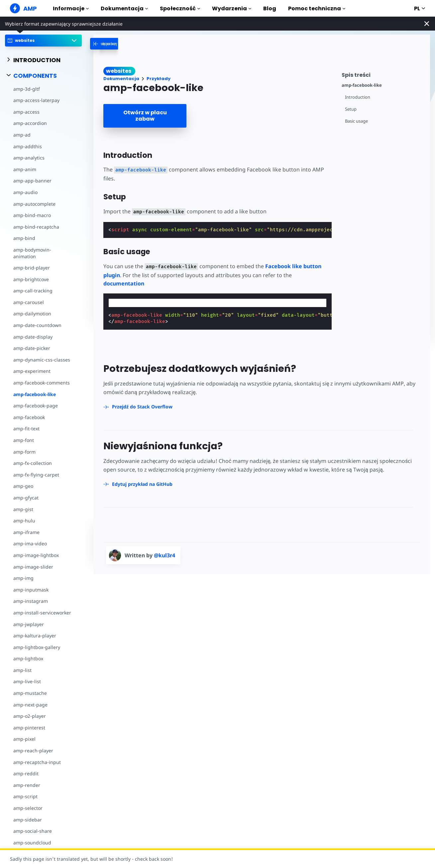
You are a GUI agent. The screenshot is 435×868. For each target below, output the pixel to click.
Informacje (71, 8)
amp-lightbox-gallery (37, 647)
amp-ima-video (30, 543)
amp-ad (22, 135)
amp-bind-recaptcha (36, 227)
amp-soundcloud (32, 843)
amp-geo (23, 486)
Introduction (358, 97)
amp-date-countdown (37, 325)
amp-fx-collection (33, 463)
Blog (270, 8)
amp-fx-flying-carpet (36, 475)
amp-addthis (28, 146)
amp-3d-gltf (27, 89)
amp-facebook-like (35, 394)
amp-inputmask (31, 590)
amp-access (26, 112)
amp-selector (28, 808)
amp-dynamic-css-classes (42, 360)
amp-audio (25, 192)
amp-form (24, 452)
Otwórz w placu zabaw (145, 116)
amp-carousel (29, 302)
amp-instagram (31, 601)
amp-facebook (29, 417)
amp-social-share (33, 831)
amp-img (23, 578)
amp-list (22, 670)
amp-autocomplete (34, 204)
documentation (124, 283)
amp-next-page (30, 705)
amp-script (25, 796)
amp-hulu (24, 521)
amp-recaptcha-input (37, 762)
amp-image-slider (33, 567)
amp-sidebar (28, 820)
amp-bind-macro (32, 215)
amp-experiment (32, 371)
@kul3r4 (164, 555)
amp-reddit (26, 773)
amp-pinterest (29, 728)
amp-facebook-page (36, 406)
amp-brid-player (32, 268)
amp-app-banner (32, 181)
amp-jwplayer (29, 624)
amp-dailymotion (32, 314)
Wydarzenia (232, 8)
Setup (351, 109)
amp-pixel (24, 739)
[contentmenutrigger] (382, 74)
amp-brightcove (31, 279)
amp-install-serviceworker (42, 613)
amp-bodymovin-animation (32, 253)
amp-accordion (30, 123)
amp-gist (23, 509)
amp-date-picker (32, 348)
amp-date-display (33, 337)
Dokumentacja (124, 8)
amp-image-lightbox (36, 555)
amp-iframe (26, 532)
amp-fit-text (26, 429)
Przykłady (159, 79)
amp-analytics (29, 158)
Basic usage (356, 121)
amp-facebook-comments (42, 383)
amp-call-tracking (33, 291)
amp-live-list (27, 681)
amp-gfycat (26, 498)
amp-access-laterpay (36, 100)
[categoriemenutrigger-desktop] (123, 44)
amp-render (27, 785)
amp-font (24, 440)
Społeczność (180, 8)
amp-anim (25, 169)
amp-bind (24, 238)
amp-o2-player (30, 716)
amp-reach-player (33, 751)
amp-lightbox (28, 658)
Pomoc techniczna (317, 8)
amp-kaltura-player (35, 636)
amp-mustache (30, 693)
